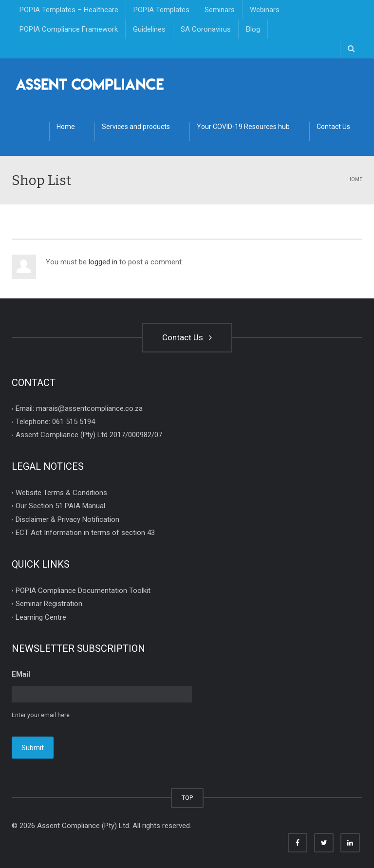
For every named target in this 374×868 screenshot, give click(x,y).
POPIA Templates (161, 10)
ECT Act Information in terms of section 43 (85, 533)
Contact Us (333, 127)
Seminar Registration (49, 604)
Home (66, 127)
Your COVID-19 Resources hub (243, 127)
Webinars (265, 10)
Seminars (220, 10)
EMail (21, 674)
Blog (253, 29)
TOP (187, 797)
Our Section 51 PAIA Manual (60, 506)
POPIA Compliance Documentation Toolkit (83, 590)
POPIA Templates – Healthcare (69, 10)
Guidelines (149, 29)
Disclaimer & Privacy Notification (67, 519)
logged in (103, 262)
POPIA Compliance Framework (69, 29)
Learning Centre (41, 617)
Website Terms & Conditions (61, 492)
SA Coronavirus (206, 29)
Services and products (136, 127)
